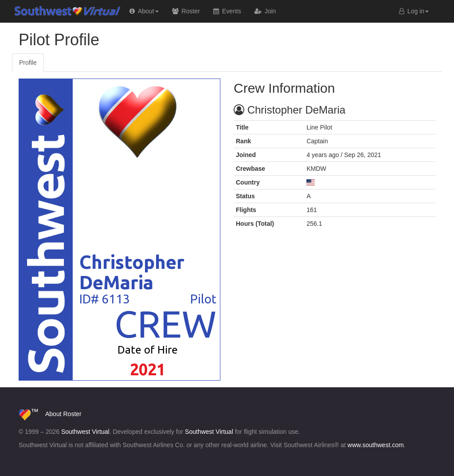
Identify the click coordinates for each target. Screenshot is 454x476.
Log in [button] (414, 11)
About (53, 414)
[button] (144, 11)
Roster (72, 414)
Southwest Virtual (50, 11)
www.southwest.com (376, 445)
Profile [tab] (28, 63)
